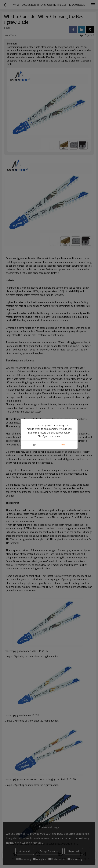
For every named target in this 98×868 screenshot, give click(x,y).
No (35, 445)
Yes (63, 445)
